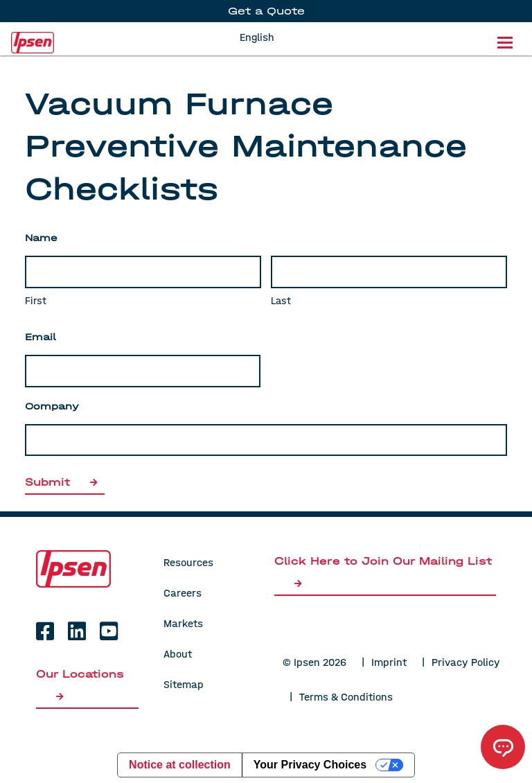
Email (40, 337)
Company (52, 406)
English (257, 37)
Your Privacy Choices (310, 765)
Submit (65, 482)
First (36, 301)
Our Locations (80, 684)
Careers (183, 593)
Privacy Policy (466, 662)
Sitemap (184, 684)
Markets (183, 623)
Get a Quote (266, 11)
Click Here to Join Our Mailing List (383, 571)
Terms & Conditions (346, 697)
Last (281, 301)
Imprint (389, 662)
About (178, 654)
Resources (188, 562)
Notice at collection (180, 765)
